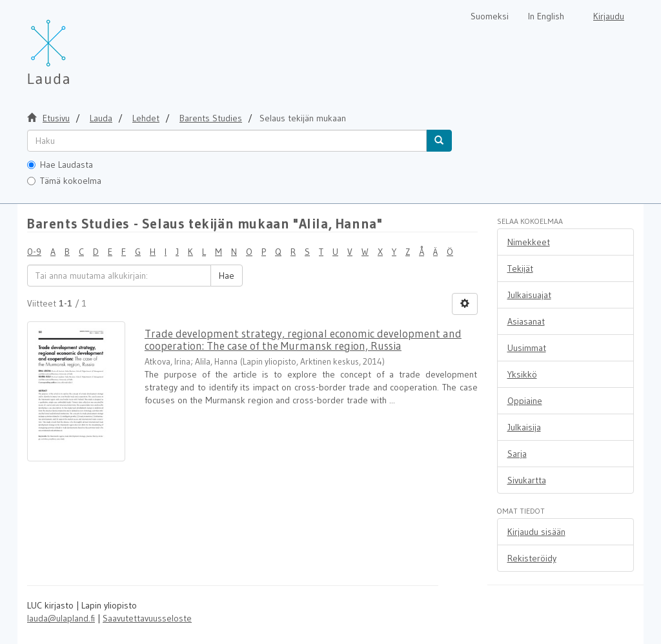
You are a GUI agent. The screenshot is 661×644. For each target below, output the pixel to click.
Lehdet (146, 118)
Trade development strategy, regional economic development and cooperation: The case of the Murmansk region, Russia (303, 339)
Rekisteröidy (532, 558)
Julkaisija (524, 427)
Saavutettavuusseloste (147, 618)
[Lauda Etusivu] (76, 45)
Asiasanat (526, 321)
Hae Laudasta (60, 165)
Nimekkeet (529, 242)
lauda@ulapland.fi (61, 618)
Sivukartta (527, 480)
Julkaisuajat (529, 295)
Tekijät (520, 268)
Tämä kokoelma (64, 181)
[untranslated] (227, 141)
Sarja (517, 454)
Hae (227, 276)
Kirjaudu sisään (536, 532)
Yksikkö (522, 374)
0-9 (34, 252)
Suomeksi (490, 16)
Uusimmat (527, 348)
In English (546, 16)
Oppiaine (525, 401)
